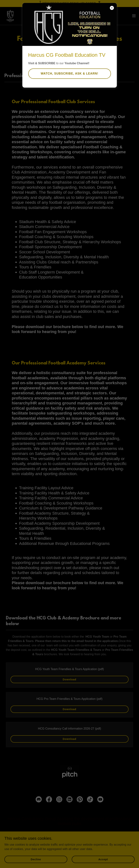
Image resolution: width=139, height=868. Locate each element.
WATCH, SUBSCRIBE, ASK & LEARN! (69, 74)
